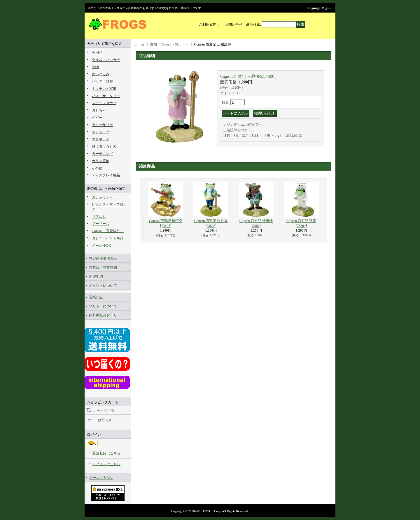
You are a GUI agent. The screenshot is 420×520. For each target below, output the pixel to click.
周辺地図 (96, 276)
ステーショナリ (104, 103)
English (327, 8)
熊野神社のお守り (103, 315)
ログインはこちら (106, 464)
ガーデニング (102, 154)
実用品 (97, 52)
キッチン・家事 (104, 89)
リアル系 (99, 217)
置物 (95, 67)
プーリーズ (101, 224)
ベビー (97, 118)
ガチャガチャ (102, 197)
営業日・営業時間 (103, 267)
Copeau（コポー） (175, 44)
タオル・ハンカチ (106, 60)
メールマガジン (101, 478)
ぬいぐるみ (101, 74)
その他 (97, 168)
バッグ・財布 (102, 81)
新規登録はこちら (106, 453)
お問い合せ (234, 24)
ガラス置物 (101, 161)
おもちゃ (99, 110)
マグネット (101, 139)
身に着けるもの (104, 146)
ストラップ (101, 132)
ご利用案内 (208, 24)
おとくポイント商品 (108, 238)
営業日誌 (96, 297)
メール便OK (101, 246)
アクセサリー (102, 125)
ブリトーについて (103, 306)
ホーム (139, 44)
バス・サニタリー (106, 96)
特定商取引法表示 (103, 258)
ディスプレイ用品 (106, 175)
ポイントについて (103, 286)
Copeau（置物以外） (108, 231)
